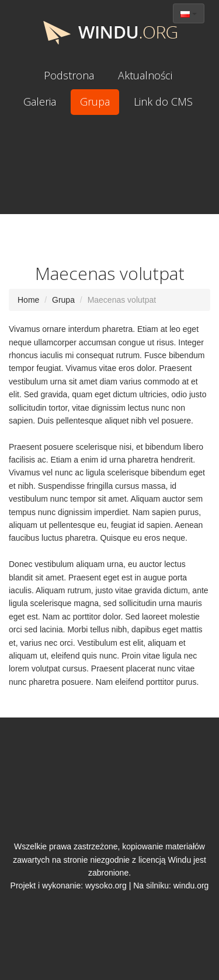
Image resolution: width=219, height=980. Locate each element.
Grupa (95, 101)
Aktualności (145, 75)
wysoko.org (106, 885)
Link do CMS (163, 101)
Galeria (40, 101)
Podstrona (69, 75)
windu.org (191, 885)
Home (28, 300)
